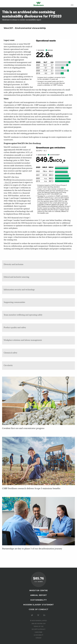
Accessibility (38, 635)
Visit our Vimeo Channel (38, 615)
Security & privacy (38, 629)
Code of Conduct (39, 609)
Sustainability (39, 600)
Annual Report (39, 595)
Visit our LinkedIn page (45, 615)
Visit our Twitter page (32, 615)
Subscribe (38, 632)
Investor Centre (38, 591)
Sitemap (39, 638)
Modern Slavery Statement (39, 605)
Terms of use (39, 626)
